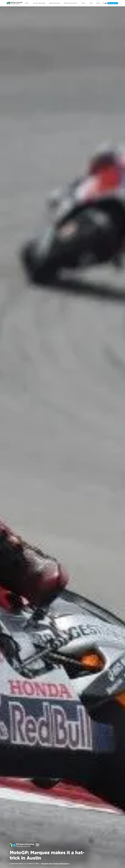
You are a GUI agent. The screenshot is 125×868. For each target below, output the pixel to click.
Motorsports (64, 863)
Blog (91, 3)
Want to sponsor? (113, 3)
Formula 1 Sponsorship (39, 3)
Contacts (98, 3)
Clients (83, 3)
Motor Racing (54, 863)
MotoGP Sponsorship (55, 3)
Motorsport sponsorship (70, 3)
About (27, 3)
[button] (106, 3)
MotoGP (45, 863)
